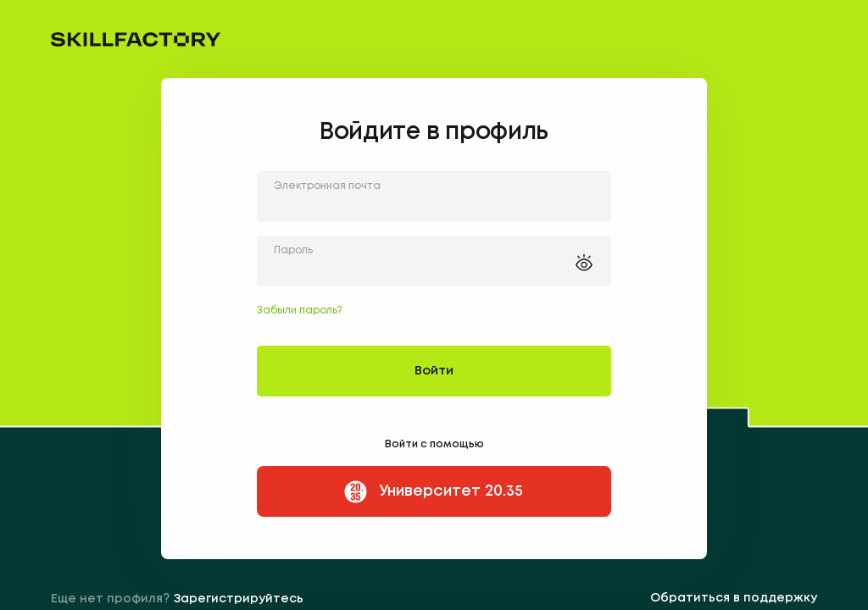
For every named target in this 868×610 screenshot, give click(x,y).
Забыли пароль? (300, 311)
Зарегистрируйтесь (239, 599)
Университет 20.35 (432, 492)
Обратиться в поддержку (734, 598)
